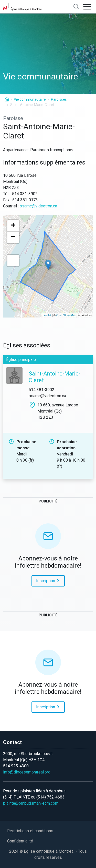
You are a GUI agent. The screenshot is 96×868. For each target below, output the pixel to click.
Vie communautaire (30, 99)
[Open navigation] (87, 7)
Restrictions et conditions (30, 831)
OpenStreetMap (66, 315)
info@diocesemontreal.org (27, 772)
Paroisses (59, 99)
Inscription (49, 580)
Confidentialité (20, 841)
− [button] (13, 237)
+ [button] (13, 226)
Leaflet (47, 315)
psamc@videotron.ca (38, 206)
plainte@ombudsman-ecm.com (31, 803)
